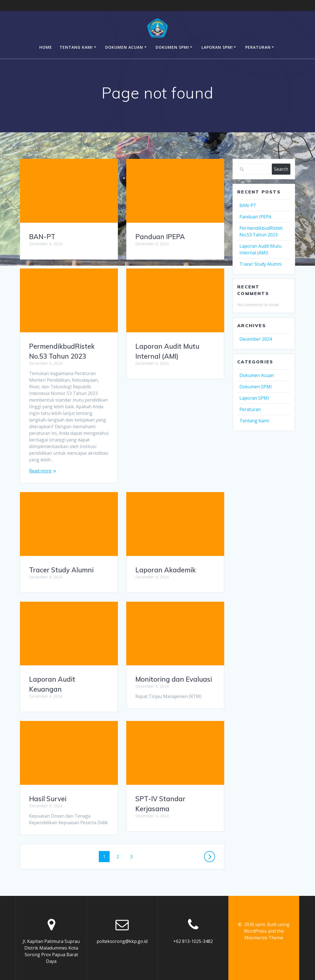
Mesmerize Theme (264, 931)
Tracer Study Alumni (168, 466)
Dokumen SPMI (172, 47)
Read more (40, 471)
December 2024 (256, 339)
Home (46, 47)
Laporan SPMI (217, 47)
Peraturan (258, 47)
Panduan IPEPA (160, 237)
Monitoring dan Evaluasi (67, 679)
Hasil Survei (154, 695)
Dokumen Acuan (124, 47)
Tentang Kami (76, 47)
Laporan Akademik (59, 570)
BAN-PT (42, 237)
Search (281, 169)
